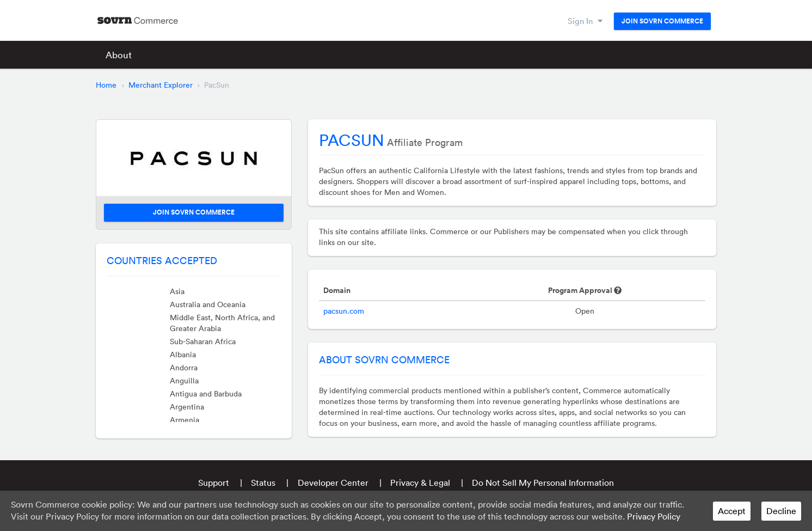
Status (263, 483)
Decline (781, 511)
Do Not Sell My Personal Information (543, 483)
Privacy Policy (654, 516)
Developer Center (333, 483)
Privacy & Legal (420, 483)
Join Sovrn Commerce (662, 21)
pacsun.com (344, 311)
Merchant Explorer (161, 85)
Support (214, 483)
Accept (732, 511)
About (119, 55)
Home (106, 85)
